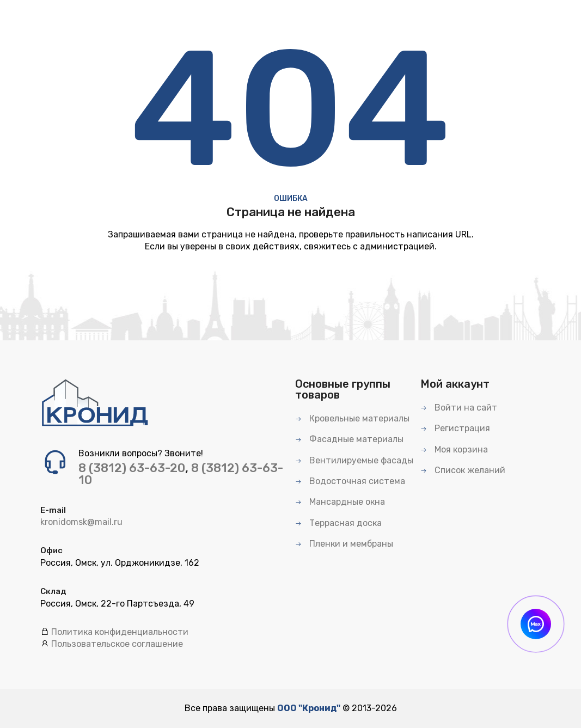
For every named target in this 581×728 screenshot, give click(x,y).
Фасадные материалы (349, 439)
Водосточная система (350, 481)
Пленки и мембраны (344, 544)
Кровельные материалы (352, 418)
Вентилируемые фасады (354, 460)
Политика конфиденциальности (120, 632)
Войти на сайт (459, 408)
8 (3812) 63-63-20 (132, 468)
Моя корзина (454, 449)
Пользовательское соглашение (117, 644)
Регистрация (455, 428)
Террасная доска (338, 523)
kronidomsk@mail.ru (81, 522)
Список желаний (463, 470)
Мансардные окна (340, 502)
